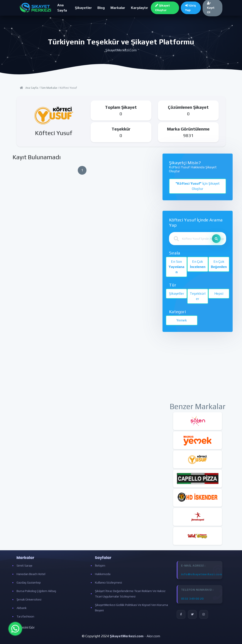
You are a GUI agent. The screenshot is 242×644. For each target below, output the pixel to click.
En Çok (198, 264)
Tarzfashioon (25, 616)
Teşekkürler (198, 296)
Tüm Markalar (49, 88)
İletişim (100, 565)
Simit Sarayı (24, 565)
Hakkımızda (103, 574)
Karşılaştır (140, 8)
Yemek (182, 320)
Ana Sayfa (62, 8)
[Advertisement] (198, 370)
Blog (101, 8)
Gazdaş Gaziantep (29, 582)
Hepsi (219, 294)
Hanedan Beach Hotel (31, 574)
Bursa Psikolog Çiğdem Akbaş (36, 591)
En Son (176, 267)
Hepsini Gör (26, 627)
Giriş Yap (190, 8)
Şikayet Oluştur (162, 8)
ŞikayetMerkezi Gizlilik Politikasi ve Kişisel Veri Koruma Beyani (131, 608)
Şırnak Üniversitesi (29, 599)
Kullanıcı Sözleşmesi (108, 582)
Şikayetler (83, 8)
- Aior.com (135, 636)
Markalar (118, 8)
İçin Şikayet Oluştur (198, 186)
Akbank (22, 608)
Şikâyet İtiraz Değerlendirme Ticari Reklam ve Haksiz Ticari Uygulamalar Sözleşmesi (130, 594)
